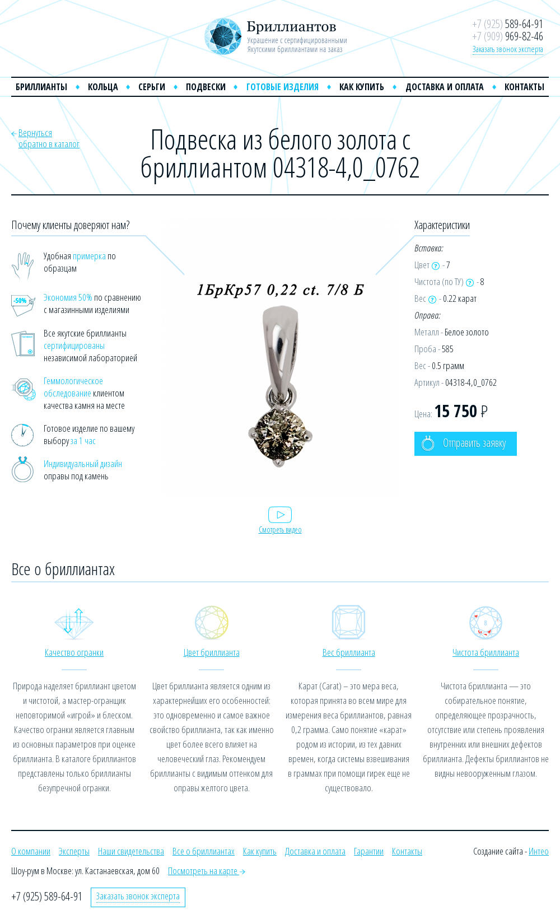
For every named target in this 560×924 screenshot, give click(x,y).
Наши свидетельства (131, 851)
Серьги (152, 87)
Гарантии (369, 851)
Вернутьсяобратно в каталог (49, 138)
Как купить (362, 87)
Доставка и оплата (445, 87)
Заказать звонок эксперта (508, 49)
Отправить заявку (463, 443)
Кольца (103, 87)
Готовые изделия (283, 87)
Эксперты (74, 851)
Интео (539, 851)
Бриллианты (41, 87)
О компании (31, 851)
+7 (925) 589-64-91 (47, 896)
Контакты (524, 87)
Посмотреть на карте (207, 871)
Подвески (206, 87)
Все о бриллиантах (204, 851)
